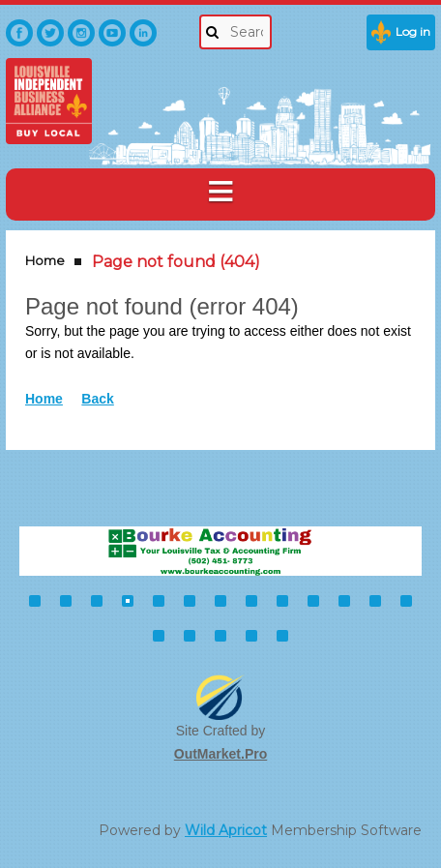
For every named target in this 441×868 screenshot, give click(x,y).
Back (97, 399)
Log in (413, 31)
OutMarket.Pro (220, 754)
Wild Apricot (226, 830)
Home (45, 260)
